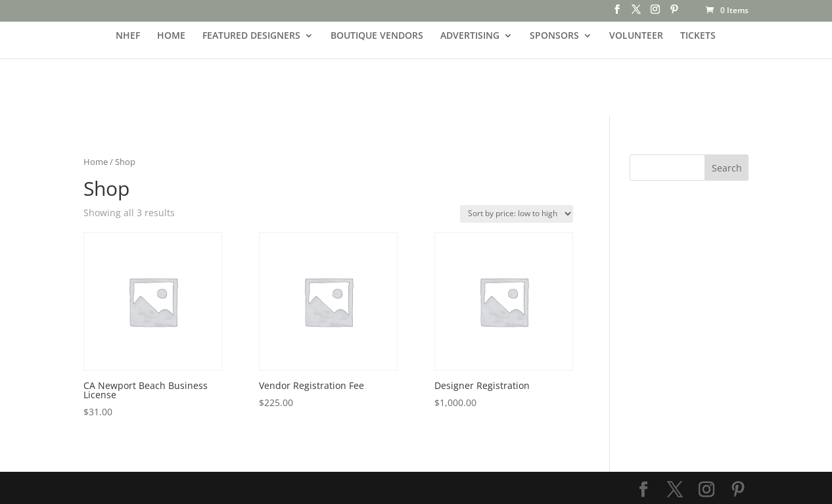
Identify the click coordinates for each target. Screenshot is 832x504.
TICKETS (698, 36)
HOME (171, 36)
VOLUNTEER (636, 36)
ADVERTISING (470, 36)
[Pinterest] (674, 13)
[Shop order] (517, 214)
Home (96, 162)
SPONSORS (554, 36)
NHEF (128, 36)
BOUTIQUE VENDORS (377, 36)
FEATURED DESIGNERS (251, 36)
